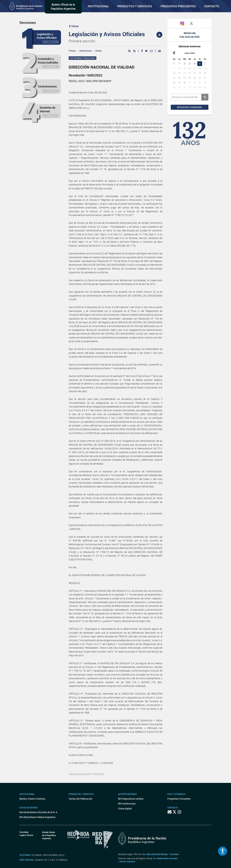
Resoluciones (86, 51)
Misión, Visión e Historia (32, 799)
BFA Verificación (127, 804)
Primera (72, 51)
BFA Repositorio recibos (131, 799)
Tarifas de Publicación (80, 799)
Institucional (98, 6)
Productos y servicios (135, 6)
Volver (74, 26)
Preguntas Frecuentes (178, 6)
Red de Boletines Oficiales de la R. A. (39, 812)
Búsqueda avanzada (189, 107)
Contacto (212, 6)
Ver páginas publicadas (83, 58)
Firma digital (125, 808)
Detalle (98, 51)
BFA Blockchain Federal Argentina (37, 817)
